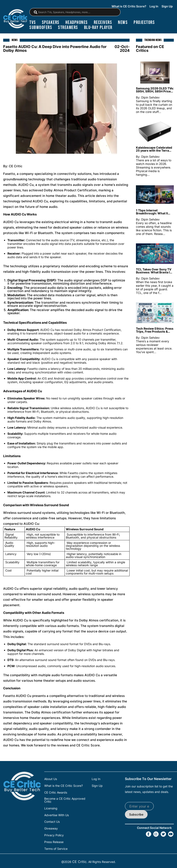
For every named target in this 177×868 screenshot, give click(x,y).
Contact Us (52, 821)
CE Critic (79, 860)
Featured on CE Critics (150, 48)
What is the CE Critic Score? (64, 785)
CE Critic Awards (56, 792)
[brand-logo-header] (16, 19)
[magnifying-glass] (36, 12)
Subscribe (136, 814)
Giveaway (51, 827)
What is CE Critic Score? (129, 7)
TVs (33, 23)
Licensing (51, 808)
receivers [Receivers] (103, 23)
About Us (51, 779)
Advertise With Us (57, 814)
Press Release (54, 840)
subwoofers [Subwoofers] (41, 28)
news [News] (123, 23)
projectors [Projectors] (144, 23)
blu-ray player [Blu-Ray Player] (98, 28)
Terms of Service (56, 847)
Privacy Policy (54, 834)
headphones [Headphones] (77, 23)
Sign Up (167, 7)
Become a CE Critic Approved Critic (65, 799)
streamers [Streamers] (68, 28)
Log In (154, 7)
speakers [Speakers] (51, 23)
